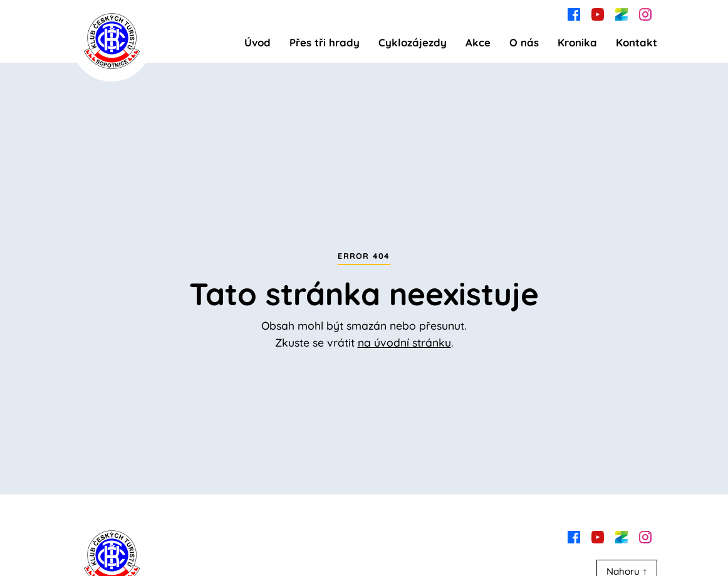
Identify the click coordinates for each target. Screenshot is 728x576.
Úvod (257, 42)
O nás (524, 42)
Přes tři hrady (325, 42)
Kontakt (637, 42)
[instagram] (645, 13)
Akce (478, 42)
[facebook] (574, 13)
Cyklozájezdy (413, 42)
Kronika (577, 42)
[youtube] (598, 13)
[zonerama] (621, 13)
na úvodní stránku (404, 342)
